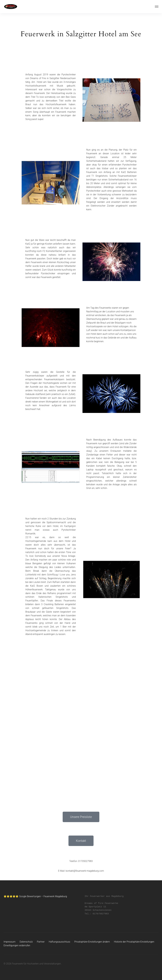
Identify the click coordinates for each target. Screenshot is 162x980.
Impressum (10, 942)
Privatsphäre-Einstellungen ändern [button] (92, 942)
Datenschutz (26, 942)
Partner (41, 942)
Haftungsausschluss (60, 942)
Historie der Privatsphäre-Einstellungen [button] (134, 942)
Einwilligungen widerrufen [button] (17, 945)
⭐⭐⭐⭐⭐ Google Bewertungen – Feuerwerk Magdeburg (35, 896)
